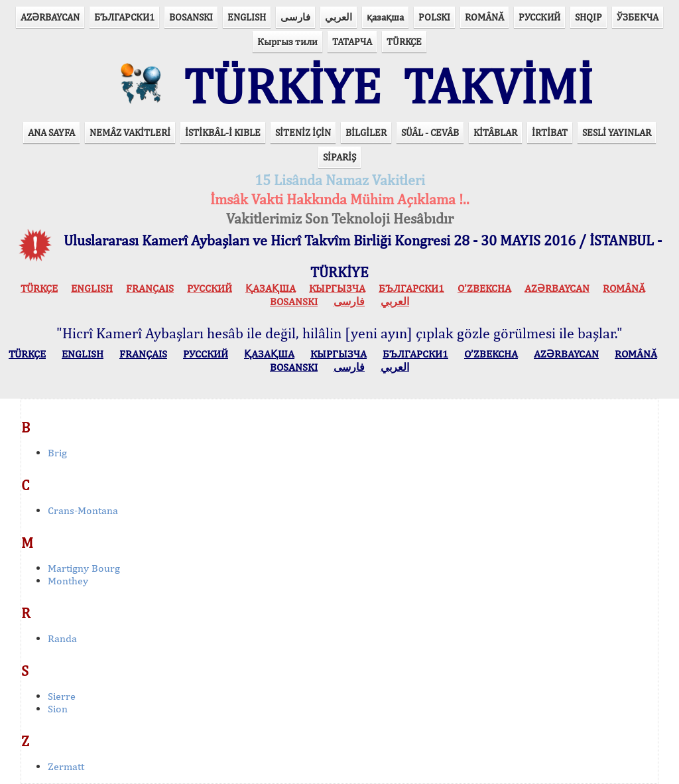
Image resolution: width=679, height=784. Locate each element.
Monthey (68, 581)
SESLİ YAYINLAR (617, 132)
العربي (339, 17)
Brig (57, 453)
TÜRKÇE (404, 41)
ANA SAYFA (51, 132)
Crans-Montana (83, 510)
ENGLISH (247, 17)
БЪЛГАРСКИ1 (124, 17)
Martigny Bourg (84, 568)
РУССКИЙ (539, 17)
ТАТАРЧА (352, 41)
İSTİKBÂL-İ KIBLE (223, 132)
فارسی (295, 17)
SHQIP (588, 17)
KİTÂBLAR (495, 132)
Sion (58, 709)
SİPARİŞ (339, 157)
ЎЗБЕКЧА (638, 17)
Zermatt (66, 766)
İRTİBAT (550, 132)
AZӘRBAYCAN (50, 17)
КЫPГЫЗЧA (337, 288)
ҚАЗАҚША (271, 288)
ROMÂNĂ (484, 17)
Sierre (62, 696)
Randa (62, 638)
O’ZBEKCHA (484, 288)
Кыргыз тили (287, 41)
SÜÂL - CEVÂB (430, 132)
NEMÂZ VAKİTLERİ (130, 132)
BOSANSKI (191, 17)
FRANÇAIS (150, 288)
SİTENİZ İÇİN (303, 132)
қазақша (385, 17)
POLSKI (434, 17)
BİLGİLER (366, 132)
